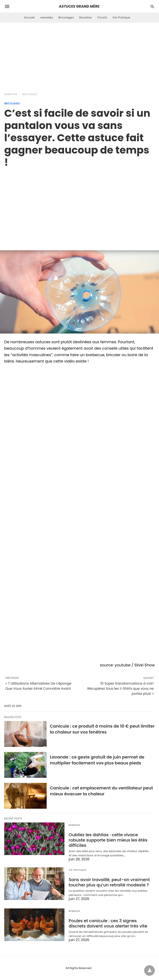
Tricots (102, 17)
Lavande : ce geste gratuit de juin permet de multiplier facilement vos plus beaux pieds (97, 760)
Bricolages (66, 17)
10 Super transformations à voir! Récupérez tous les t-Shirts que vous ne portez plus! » (121, 689)
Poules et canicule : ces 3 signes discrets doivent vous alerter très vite (108, 923)
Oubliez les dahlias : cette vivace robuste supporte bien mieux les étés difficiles (108, 840)
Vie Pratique (121, 17)
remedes (47, 17)
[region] (79, 205)
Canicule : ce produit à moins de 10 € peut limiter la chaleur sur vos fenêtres (102, 729)
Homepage (11, 94)
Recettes (86, 17)
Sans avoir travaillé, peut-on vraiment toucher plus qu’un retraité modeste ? (109, 882)
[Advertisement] (79, 56)
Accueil (30, 17)
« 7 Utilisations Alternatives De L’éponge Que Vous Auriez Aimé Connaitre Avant (38, 686)
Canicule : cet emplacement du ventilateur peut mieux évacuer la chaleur (101, 791)
